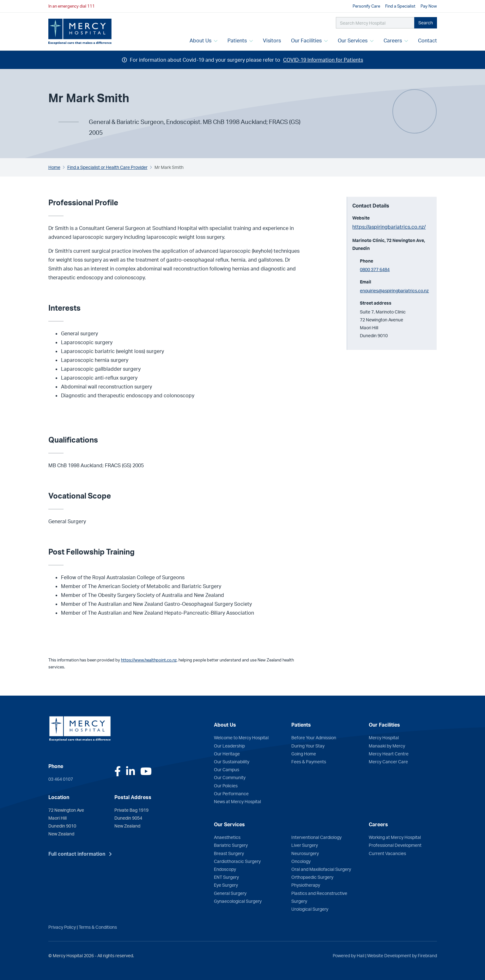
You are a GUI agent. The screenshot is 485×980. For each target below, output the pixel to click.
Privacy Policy (62, 927)
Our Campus (227, 769)
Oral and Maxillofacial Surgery (321, 869)
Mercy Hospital (384, 737)
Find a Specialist (400, 6)
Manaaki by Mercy (387, 746)
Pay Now (429, 6)
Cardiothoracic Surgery (237, 861)
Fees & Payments (309, 761)
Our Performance (231, 793)
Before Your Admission (314, 737)
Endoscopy (225, 869)
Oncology (301, 861)
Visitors (272, 40)
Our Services (356, 40)
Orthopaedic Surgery (312, 877)
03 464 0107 (61, 779)
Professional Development (395, 845)
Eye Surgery (226, 885)
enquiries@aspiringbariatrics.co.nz (394, 290)
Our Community (230, 777)
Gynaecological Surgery (238, 901)
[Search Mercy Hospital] (375, 23)
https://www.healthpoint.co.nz (149, 660)
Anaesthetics (227, 837)
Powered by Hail (349, 955)
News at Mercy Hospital (237, 801)
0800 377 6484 (375, 269)
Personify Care (366, 6)
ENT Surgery (226, 877)
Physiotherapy (306, 885)
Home (54, 167)
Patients (240, 40)
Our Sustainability (232, 761)
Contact (427, 40)
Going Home (304, 754)
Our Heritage (227, 754)
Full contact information (77, 854)
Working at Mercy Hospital (395, 837)
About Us (203, 40)
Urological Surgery (310, 909)
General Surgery (230, 893)
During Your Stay (308, 746)
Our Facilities (309, 40)
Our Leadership (229, 746)
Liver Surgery (305, 845)
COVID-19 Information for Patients (323, 60)
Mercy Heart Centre (389, 754)
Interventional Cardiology (316, 837)
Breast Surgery (229, 853)
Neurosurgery (305, 853)
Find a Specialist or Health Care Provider (107, 167)
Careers (396, 40)
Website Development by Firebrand (402, 955)
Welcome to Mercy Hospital (241, 737)
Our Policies (226, 785)
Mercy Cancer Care (388, 761)
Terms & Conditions (98, 927)
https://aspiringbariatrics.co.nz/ (389, 227)
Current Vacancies (387, 853)
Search (426, 22)
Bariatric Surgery (231, 845)
